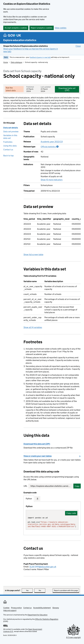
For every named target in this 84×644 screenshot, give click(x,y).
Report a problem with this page (66, 590)
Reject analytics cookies (42, 28)
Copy (77, 486)
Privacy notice (16, 608)
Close (78, 46)
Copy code (71, 513)
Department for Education (38, 615)
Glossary (56, 608)
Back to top (8, 156)
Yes (29, 590)
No (42, 590)
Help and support (10, 610)
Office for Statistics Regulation (47, 619)
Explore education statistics (20, 40)
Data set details (11, 128)
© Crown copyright (73, 637)
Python (29, 499)
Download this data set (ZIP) (37, 444)
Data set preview (11, 132)
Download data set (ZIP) (67, 89)
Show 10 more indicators (52, 180)
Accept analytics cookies (16, 28)
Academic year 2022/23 (52, 142)
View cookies (61, 28)
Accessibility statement (42, 608)
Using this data (10, 146)
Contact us (8, 150)
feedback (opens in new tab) (40, 57)
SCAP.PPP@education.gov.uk (43, 567)
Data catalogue (16, 62)
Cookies (6, 608)
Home (6, 62)
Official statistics (50, 147)
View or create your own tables (38, 456)
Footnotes (8, 142)
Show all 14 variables (33, 327)
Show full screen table (33, 255)
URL (25, 486)
